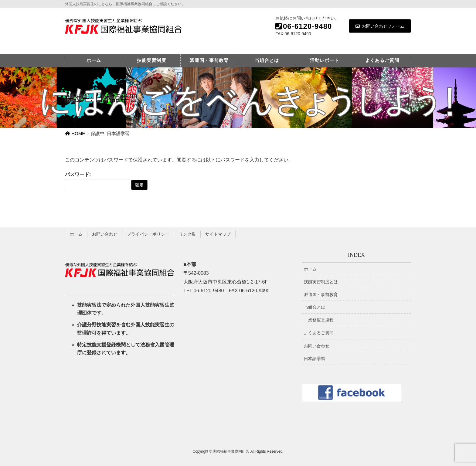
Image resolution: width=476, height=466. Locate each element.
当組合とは (314, 307)
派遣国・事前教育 (321, 294)
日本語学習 (314, 359)
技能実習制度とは (321, 282)
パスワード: (97, 181)
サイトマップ (218, 234)
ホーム (76, 234)
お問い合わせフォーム (380, 26)
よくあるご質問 (319, 333)
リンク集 (187, 234)
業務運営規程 (321, 320)
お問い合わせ (105, 234)
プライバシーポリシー (148, 234)
